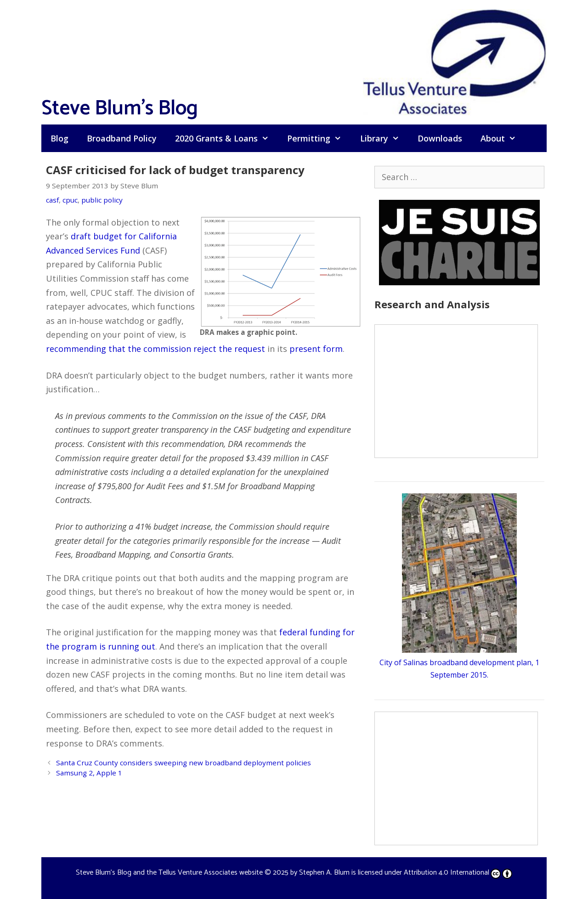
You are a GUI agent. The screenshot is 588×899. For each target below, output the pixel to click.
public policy (102, 200)
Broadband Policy (122, 138)
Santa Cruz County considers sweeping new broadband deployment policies (184, 763)
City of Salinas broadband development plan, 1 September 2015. (459, 662)
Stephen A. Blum (324, 873)
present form (316, 349)
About (503, 138)
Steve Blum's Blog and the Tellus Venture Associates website (169, 873)
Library (384, 138)
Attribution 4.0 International (458, 873)
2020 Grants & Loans (226, 138)
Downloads (440, 138)
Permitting (319, 138)
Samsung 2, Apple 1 (89, 773)
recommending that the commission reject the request (155, 349)
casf (52, 200)
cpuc (70, 200)
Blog (59, 138)
